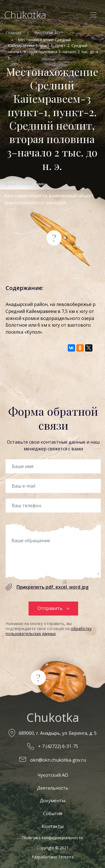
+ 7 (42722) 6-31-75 (58, 746)
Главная (13, 33)
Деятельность (53, 788)
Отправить (50, 608)
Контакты (53, 826)
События (53, 813)
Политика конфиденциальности (53, 838)
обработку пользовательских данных (49, 631)
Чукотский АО (47, 33)
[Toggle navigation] (93, 15)
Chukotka (25, 15)
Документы (53, 801)
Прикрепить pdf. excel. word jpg (53, 587)
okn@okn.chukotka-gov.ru (58, 760)
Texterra (66, 857)
